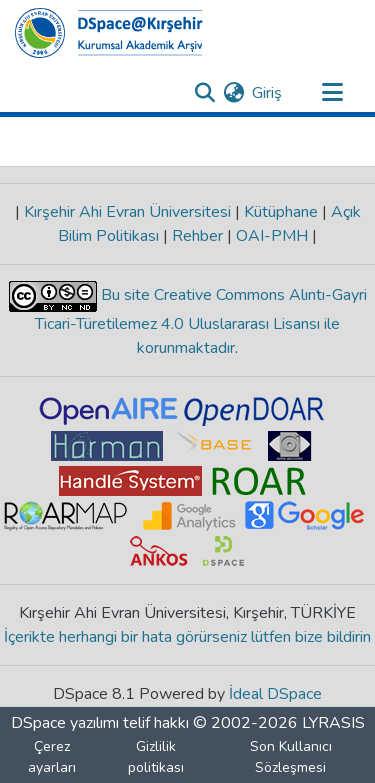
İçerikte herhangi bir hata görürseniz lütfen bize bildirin (187, 637)
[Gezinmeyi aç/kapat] (332, 93)
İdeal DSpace (275, 694)
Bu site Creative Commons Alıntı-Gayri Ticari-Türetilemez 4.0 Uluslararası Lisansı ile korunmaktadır (201, 321)
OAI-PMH (272, 236)
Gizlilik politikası (156, 757)
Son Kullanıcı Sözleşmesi (291, 757)
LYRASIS (333, 723)
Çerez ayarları (52, 757)
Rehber (197, 236)
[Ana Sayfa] (109, 33)
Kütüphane (281, 212)
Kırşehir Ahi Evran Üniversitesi (127, 212)
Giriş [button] (268, 93)
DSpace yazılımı (65, 723)
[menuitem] (233, 93)
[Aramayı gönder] (204, 93)
